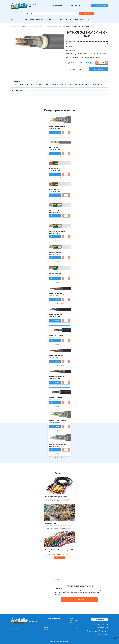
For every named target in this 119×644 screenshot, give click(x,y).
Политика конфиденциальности (19, 626)
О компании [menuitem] (71, 623)
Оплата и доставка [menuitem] (74, 621)
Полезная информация (80, 20)
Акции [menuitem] (70, 618)
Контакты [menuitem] (71, 626)
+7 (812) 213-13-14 (75, 6)
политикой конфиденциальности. (84, 586)
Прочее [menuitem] (45, 630)
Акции (24, 20)
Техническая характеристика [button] (24, 98)
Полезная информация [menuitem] (75, 628)
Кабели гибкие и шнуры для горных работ (59, 27)
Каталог (14, 20)
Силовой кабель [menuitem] (47, 621)
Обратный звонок (100, 6)
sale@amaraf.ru (57, 6)
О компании (52, 20)
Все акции (59, 558)
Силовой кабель (34, 27)
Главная (14, 27)
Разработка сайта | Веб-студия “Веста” (59, 641)
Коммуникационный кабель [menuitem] (50, 623)
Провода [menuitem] (45, 628)
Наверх (114, 636)
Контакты (64, 20)
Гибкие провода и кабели (98, 61)
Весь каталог (59, 457)
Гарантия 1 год (52, 523)
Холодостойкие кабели (80, 61)
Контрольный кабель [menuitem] (48, 626)
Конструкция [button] (18, 94)
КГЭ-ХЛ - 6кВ (83, 27)
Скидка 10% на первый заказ (58, 496)
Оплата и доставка (37, 20)
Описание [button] (17, 85)
